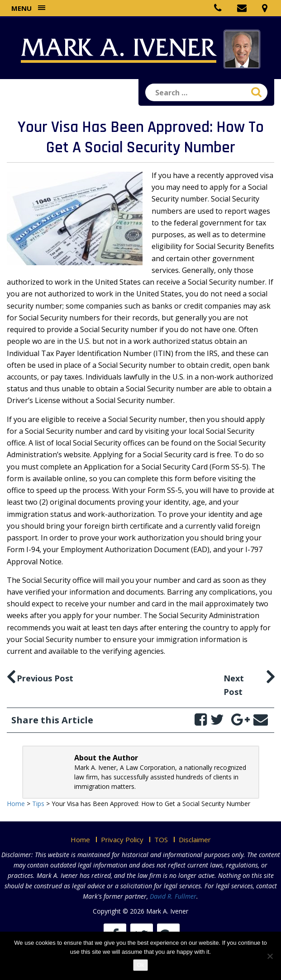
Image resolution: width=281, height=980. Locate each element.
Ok (140, 965)
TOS (161, 839)
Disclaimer (195, 839)
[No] (270, 956)
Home (80, 839)
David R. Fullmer (173, 896)
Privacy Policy (122, 839)
